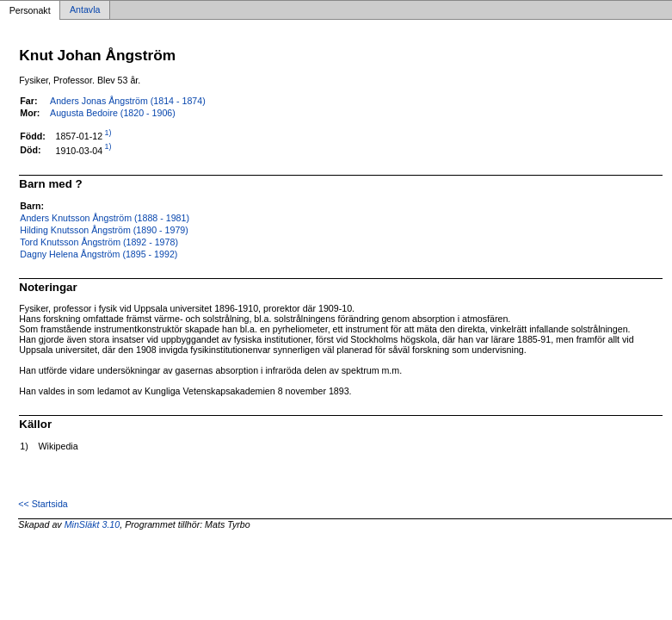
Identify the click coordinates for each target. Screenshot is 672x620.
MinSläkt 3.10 (92, 524)
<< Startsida (43, 504)
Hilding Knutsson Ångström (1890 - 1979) (104, 230)
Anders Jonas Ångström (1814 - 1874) (128, 101)
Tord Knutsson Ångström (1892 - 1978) (99, 242)
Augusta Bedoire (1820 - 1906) (113, 113)
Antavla (85, 10)
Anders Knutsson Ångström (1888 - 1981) (105, 218)
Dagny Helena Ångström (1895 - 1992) (99, 254)
